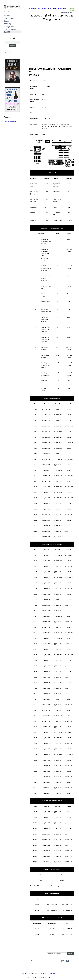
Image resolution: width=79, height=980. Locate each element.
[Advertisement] (52, 41)
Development (9, 18)
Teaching (7, 24)
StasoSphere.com (44, 977)
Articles (7, 16)
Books (6, 21)
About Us (48, 973)
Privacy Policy (27, 973)
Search (55, 973)
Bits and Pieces (10, 29)
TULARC (7, 32)
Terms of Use (38, 973)
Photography (9, 27)
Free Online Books (10, 121)
